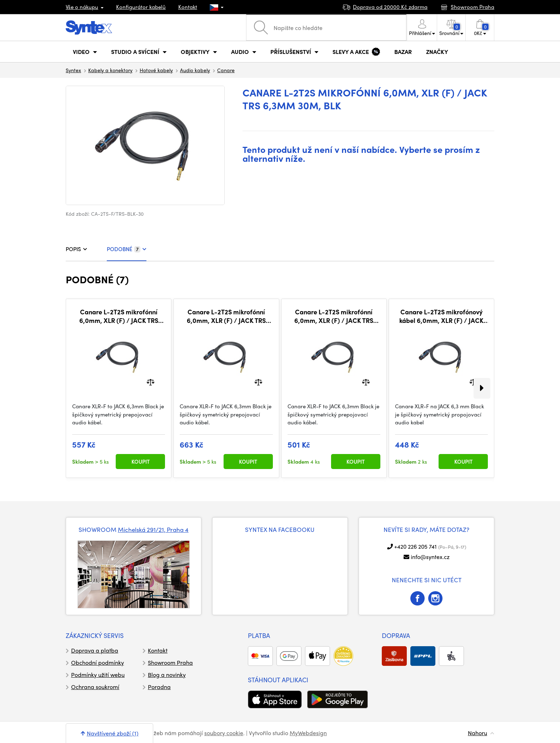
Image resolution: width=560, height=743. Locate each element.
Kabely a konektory (110, 70)
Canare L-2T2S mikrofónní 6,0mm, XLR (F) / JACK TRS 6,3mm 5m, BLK (226, 316)
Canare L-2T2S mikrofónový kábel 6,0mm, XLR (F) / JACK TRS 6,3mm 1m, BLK (441, 316)
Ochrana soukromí (95, 687)
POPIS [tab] (76, 249)
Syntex (73, 70)
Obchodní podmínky (97, 662)
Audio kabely (195, 70)
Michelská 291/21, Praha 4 (153, 529)
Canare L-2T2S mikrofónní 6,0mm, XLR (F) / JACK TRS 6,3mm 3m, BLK (119, 316)
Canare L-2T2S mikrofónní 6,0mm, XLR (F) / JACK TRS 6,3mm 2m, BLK (334, 316)
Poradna (159, 687)
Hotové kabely (156, 70)
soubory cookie (224, 733)
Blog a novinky (167, 675)
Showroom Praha (170, 662)
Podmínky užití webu (98, 675)
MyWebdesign (308, 733)
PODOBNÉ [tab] (127, 249)
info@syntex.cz (430, 557)
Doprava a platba (95, 650)
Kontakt (188, 7)
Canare (226, 70)
